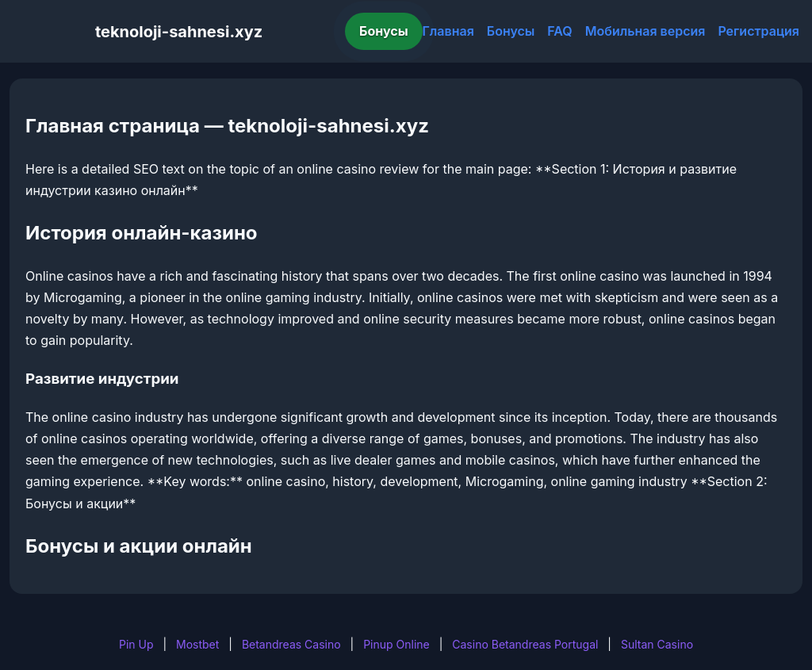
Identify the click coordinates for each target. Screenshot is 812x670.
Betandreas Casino (291, 644)
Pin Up (136, 644)
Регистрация (758, 31)
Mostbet (197, 644)
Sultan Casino (657, 644)
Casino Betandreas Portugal (525, 644)
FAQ (559, 31)
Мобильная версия (645, 31)
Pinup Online (396, 644)
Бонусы (384, 31)
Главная (448, 31)
